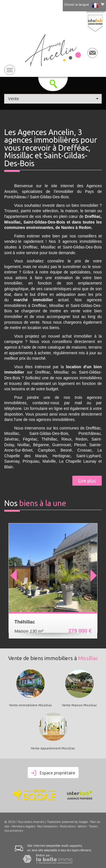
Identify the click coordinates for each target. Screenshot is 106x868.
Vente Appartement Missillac (53, 748)
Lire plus (87, 481)
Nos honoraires (47, 826)
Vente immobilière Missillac (31, 705)
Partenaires (68, 826)
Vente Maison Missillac (79, 705)
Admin (82, 826)
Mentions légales (23, 826)
